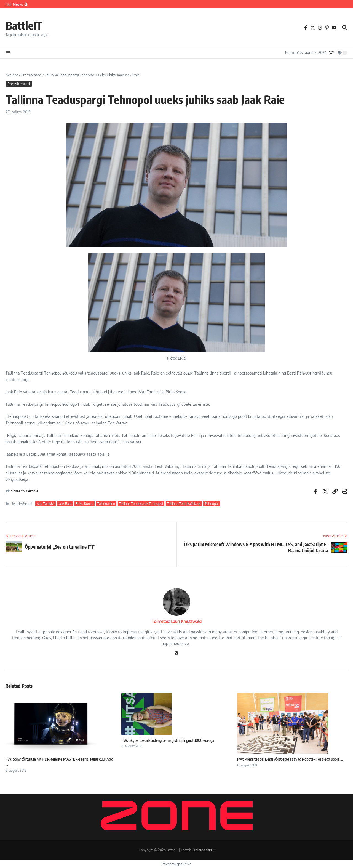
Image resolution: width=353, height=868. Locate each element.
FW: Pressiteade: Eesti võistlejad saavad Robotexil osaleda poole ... (290, 759)
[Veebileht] (176, 653)
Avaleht (12, 75)
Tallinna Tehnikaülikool (184, 504)
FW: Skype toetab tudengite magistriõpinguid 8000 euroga (168, 740)
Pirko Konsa (85, 504)
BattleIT (24, 25)
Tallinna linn (106, 504)
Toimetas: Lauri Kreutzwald (177, 621)
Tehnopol (212, 504)
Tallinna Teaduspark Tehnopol (141, 504)
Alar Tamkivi (46, 504)
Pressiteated (31, 75)
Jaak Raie (65, 504)
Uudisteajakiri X (203, 850)
